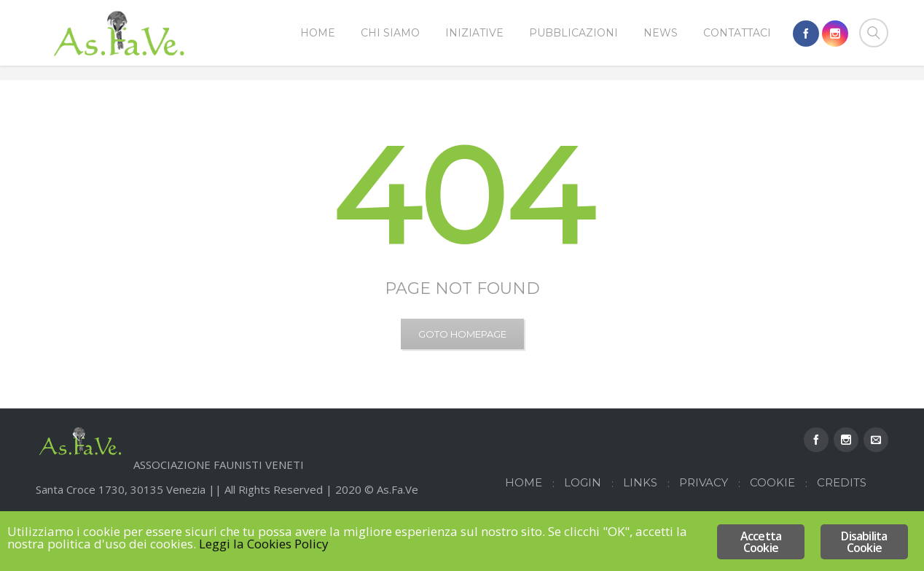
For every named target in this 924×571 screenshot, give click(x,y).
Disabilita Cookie (864, 542)
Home (817, 100)
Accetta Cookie (761, 542)
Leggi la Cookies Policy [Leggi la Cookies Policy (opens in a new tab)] (264, 544)
